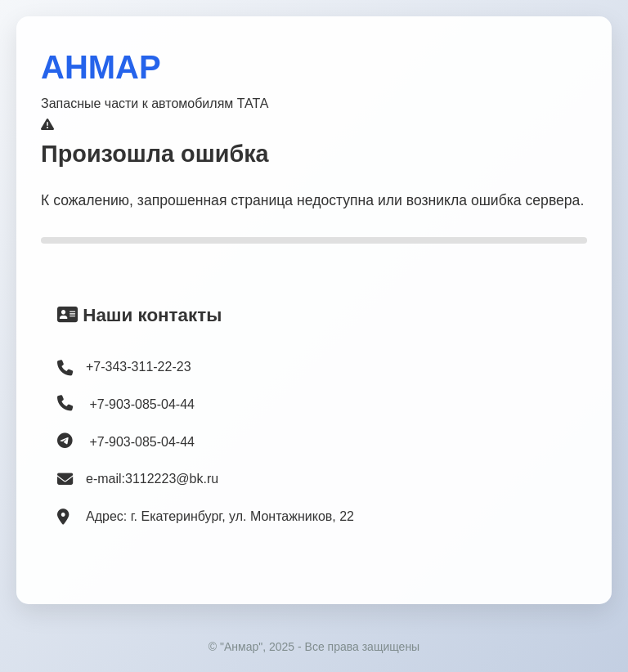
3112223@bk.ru (172, 479)
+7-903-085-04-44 (126, 403)
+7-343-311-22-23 (139, 367)
